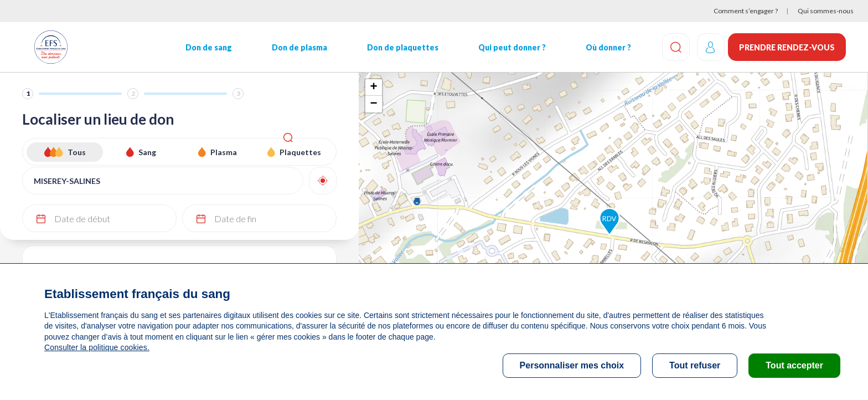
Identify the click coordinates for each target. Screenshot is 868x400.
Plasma (224, 152)
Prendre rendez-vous (787, 47)
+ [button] (373, 88)
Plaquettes (300, 152)
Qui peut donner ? (503, 47)
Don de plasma (294, 47)
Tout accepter (794, 365)
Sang (147, 152)
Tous (77, 152)
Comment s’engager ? (746, 11)
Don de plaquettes (396, 47)
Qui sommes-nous (826, 11)
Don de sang (205, 47)
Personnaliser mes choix (572, 365)
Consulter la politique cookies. (96, 347)
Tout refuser (695, 365)
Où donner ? (598, 47)
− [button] (373, 104)
